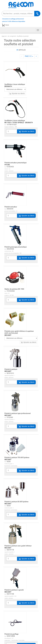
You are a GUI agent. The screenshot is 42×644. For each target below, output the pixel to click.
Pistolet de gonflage (11, 594)
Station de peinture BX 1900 (14, 289)
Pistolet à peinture (11, 370)
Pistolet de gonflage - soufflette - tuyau (18, 616)
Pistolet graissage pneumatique (16, 247)
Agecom (4, 36)
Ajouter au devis (17, 94)
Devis (5, 25)
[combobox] (18, 14)
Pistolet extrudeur (11, 207)
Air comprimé (12, 36)
